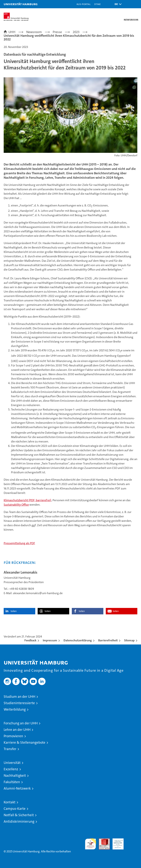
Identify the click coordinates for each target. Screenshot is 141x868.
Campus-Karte (15, 809)
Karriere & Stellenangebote (25, 742)
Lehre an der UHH (17, 730)
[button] (117, 4)
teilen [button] (14, 611)
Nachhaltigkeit (15, 776)
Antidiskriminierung (19, 821)
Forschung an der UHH (21, 723)
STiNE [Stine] (97, 4)
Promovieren (13, 736)
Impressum (50, 640)
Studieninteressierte (19, 703)
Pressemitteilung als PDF (19, 543)
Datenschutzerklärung (78, 640)
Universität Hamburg (21, 4)
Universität (12, 763)
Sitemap (129, 640)
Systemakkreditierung (132, 840)
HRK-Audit (116, 842)
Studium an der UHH (19, 697)
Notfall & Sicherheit (19, 815)
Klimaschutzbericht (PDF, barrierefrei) (27, 500)
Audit (102, 840)
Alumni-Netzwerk (17, 788)
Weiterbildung (15, 709)
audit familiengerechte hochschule (91, 844)
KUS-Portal (84, 4)
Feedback (30, 640)
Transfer (10, 749)
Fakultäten (12, 782)
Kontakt (10, 802)
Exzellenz (11, 769)
